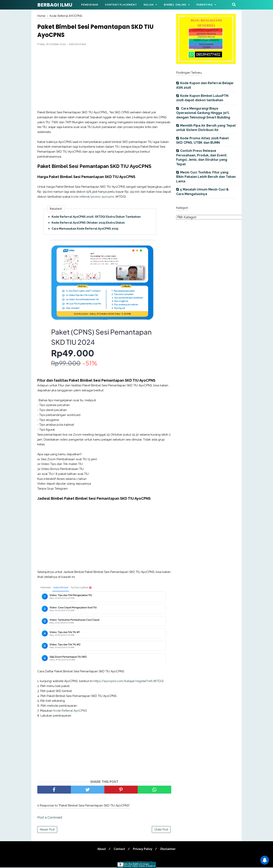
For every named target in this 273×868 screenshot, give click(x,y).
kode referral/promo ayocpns (93, 197)
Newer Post (47, 830)
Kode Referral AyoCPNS (70, 711)
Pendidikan (90, 5)
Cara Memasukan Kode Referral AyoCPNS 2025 (85, 229)
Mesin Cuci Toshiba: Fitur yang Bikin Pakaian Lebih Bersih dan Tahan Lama (206, 177)
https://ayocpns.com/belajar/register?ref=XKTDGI (128, 682)
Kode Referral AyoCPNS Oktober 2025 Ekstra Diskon (88, 223)
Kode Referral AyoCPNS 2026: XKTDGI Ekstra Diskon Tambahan (96, 217)
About (101, 850)
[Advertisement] (104, 79)
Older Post (161, 830)
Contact (119, 850)
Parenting (204, 5)
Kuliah (149, 5)
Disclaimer (169, 850)
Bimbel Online (175, 5)
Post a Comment (50, 818)
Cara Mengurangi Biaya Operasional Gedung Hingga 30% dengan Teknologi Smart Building (203, 113)
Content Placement (121, 5)
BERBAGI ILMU (55, 5)
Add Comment (77, 45)
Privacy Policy (143, 850)
